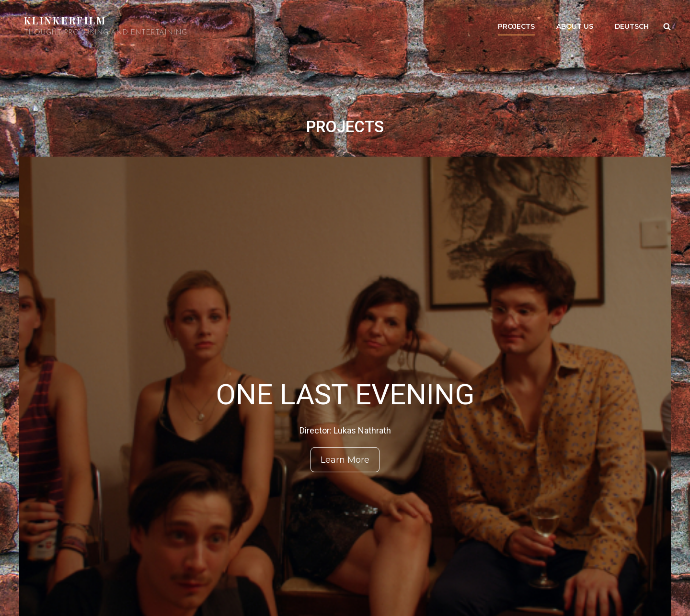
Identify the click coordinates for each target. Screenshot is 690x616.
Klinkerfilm (65, 20)
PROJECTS (516, 26)
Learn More (345, 460)
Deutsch (632, 26)
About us (575, 26)
